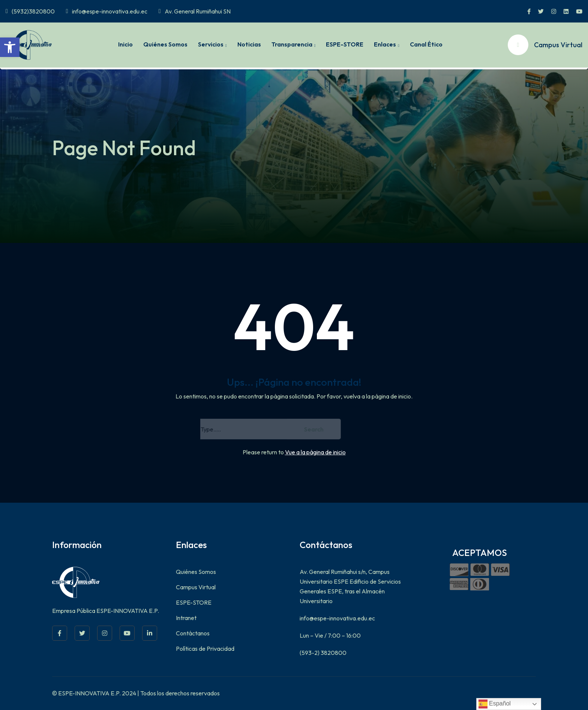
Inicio (125, 44)
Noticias (249, 44)
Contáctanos (193, 633)
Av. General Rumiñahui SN (195, 11)
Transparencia (292, 44)
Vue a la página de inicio (315, 452)
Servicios (211, 44)
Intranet (186, 618)
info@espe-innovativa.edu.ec (107, 11)
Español (495, 704)
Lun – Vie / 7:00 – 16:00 (330, 635)
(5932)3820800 (30, 11)
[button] (10, 47)
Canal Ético (426, 44)
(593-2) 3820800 (323, 653)
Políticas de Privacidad (205, 649)
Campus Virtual (196, 587)
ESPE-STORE (345, 44)
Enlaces (385, 44)
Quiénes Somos (165, 44)
